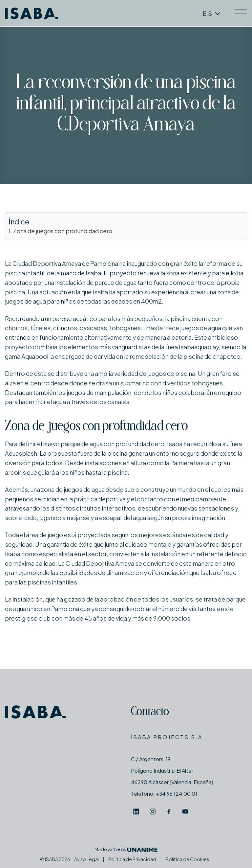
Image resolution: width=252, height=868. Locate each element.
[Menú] (241, 13)
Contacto (150, 712)
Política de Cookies (187, 859)
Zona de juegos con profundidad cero (63, 231)
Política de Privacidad (132, 859)
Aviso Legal (86, 859)
